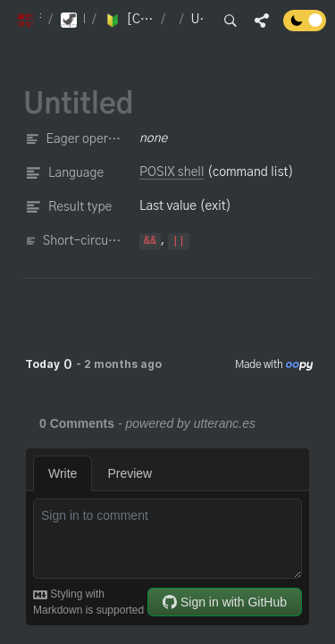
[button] (29, 21)
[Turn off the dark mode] (305, 27)
